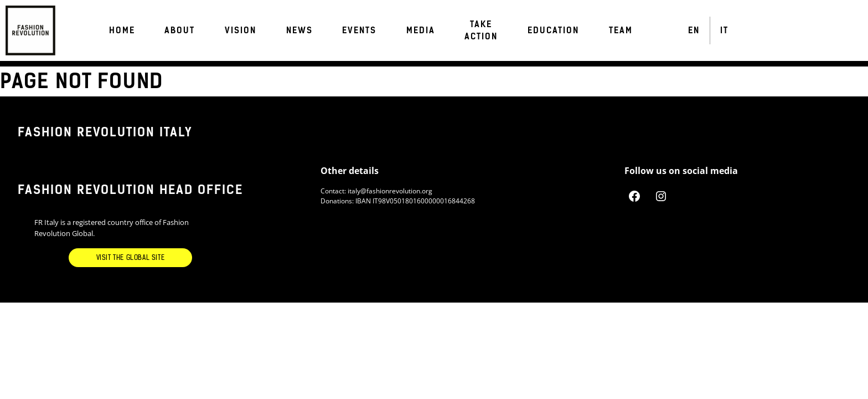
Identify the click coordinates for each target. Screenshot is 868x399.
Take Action (481, 31)
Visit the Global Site (131, 258)
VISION (241, 30)
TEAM (621, 30)
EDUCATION (553, 30)
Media (421, 30)
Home (122, 30)
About (180, 30)
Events (359, 30)
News (299, 30)
